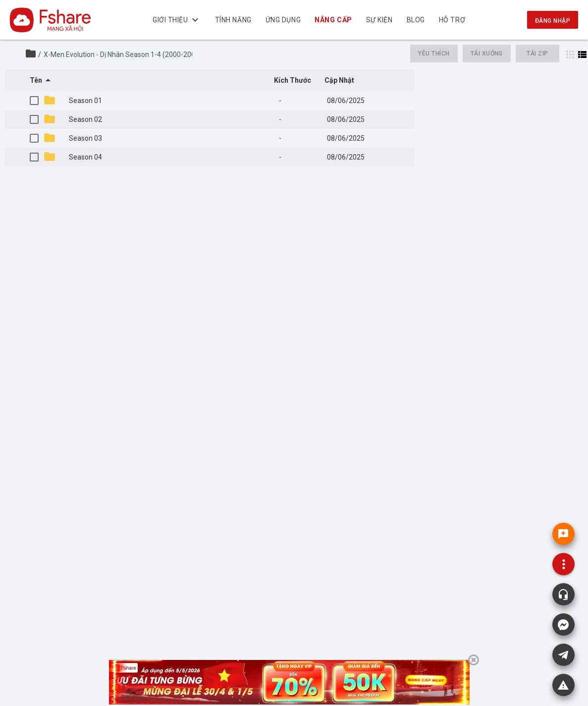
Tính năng (233, 20)
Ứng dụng (283, 20)
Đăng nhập (553, 21)
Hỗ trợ (452, 20)
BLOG (416, 20)
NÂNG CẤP (333, 20)
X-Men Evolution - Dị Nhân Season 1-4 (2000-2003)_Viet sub (137, 54)
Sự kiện (379, 20)
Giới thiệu (177, 20)
